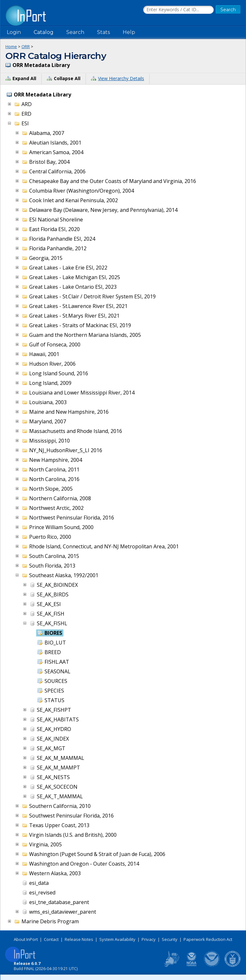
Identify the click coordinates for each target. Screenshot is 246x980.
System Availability (117, 939)
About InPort (26, 939)
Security (170, 939)
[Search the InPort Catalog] (178, 10)
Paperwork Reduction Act (208, 939)
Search (75, 32)
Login (14, 32)
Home (11, 46)
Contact (51, 939)
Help (129, 32)
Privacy (149, 939)
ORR (26, 46)
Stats (103, 32)
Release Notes (79, 939)
